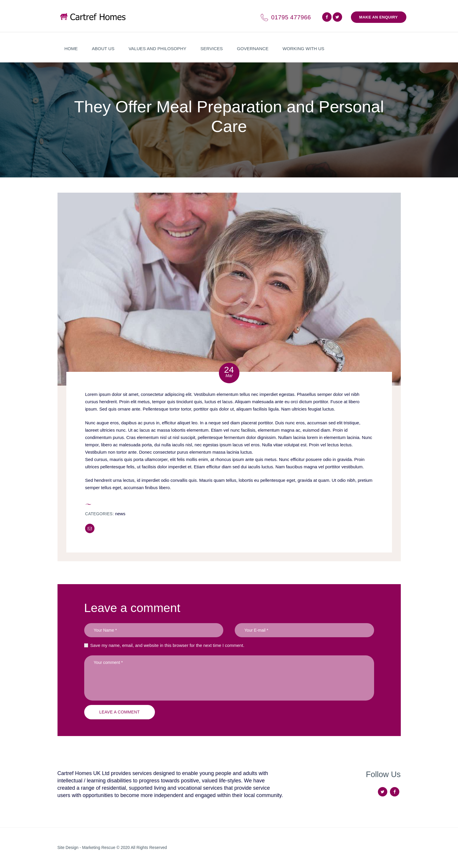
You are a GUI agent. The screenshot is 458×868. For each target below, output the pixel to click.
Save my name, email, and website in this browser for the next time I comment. (167, 645)
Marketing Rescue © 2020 (107, 847)
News (120, 514)
